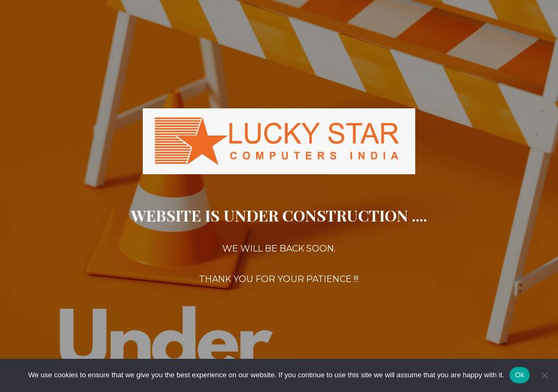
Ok (520, 375)
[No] (544, 375)
